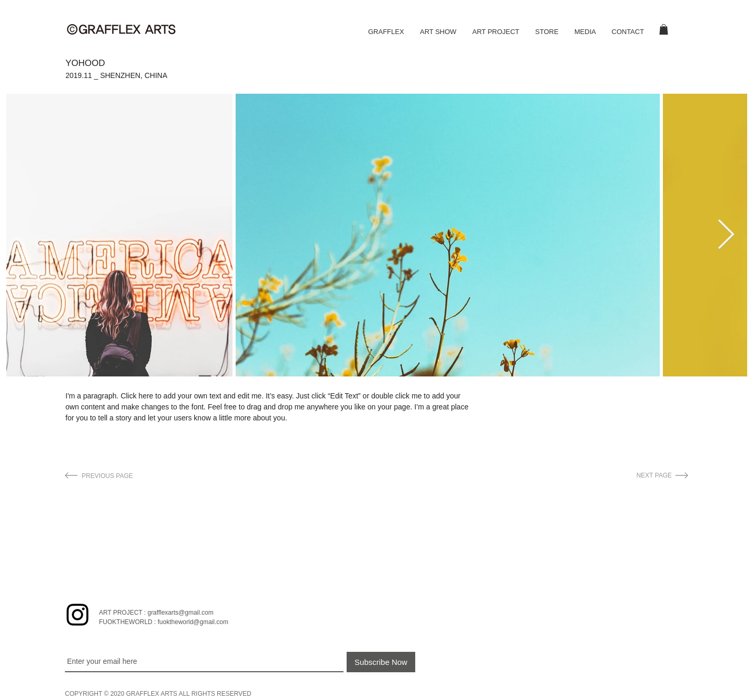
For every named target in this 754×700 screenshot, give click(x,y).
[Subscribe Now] (381, 662)
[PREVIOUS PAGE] (135, 476)
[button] (664, 29)
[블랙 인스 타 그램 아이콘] (77, 615)
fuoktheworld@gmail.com (193, 622)
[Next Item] (726, 235)
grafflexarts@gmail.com (181, 613)
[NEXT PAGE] (617, 476)
